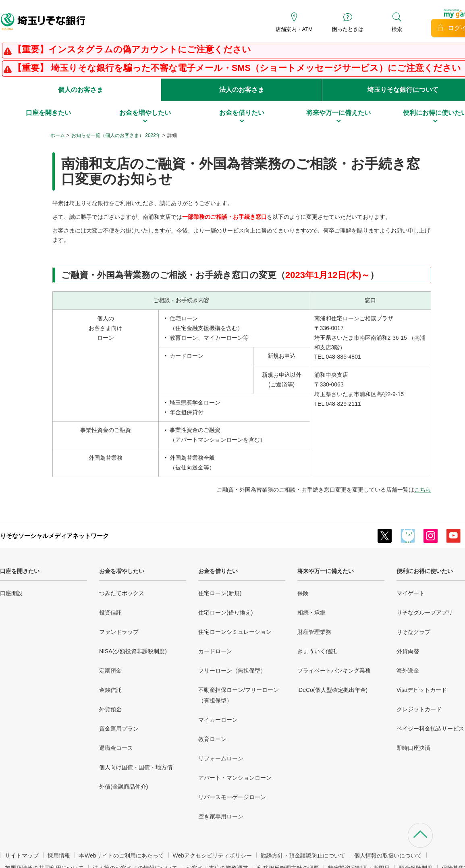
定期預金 (110, 671)
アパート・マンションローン (235, 778)
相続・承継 (311, 613)
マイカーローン (218, 720)
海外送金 (408, 671)
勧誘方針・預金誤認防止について (303, 856)
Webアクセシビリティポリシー (213, 856)
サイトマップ (22, 856)
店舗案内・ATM (294, 29)
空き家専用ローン (221, 816)
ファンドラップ (119, 632)
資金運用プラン (119, 729)
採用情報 (59, 856)
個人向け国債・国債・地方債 (136, 767)
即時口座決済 (413, 748)
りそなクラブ (413, 632)
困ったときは (348, 29)
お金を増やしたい (122, 571)
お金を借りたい (218, 571)
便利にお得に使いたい (425, 571)
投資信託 (110, 613)
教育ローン (212, 739)
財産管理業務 (314, 632)
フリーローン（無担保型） (232, 671)
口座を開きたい (20, 571)
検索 (397, 29)
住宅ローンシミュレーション (235, 632)
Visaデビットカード (422, 690)
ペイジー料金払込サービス (430, 729)
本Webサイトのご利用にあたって (121, 856)
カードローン (215, 651)
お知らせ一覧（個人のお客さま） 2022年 (116, 135)
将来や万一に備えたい (326, 571)
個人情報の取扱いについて (388, 856)
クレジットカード (419, 709)
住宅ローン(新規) (220, 593)
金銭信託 (110, 690)
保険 (303, 593)
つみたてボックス (122, 593)
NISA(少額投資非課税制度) (133, 651)
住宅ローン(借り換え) (225, 613)
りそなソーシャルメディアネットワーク (54, 536)
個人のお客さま (81, 90)
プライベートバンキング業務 (334, 671)
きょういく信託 (317, 651)
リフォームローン (221, 758)
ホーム (58, 135)
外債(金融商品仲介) (124, 787)
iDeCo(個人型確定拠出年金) (332, 690)
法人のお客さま (242, 90)
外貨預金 (110, 709)
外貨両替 (408, 651)
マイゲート (411, 593)
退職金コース (116, 748)
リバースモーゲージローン (232, 797)
